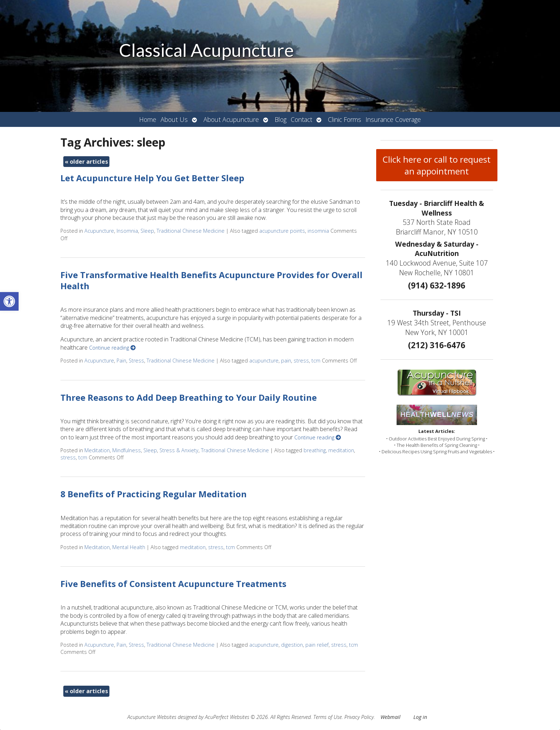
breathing (315, 450)
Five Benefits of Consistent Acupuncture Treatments (173, 584)
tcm (316, 361)
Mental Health (129, 547)
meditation (341, 450)
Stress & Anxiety (179, 450)
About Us (174, 119)
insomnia (318, 231)
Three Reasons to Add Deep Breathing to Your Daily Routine (189, 397)
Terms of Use (328, 717)
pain (286, 361)
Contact (301, 119)
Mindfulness (127, 450)
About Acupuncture (231, 119)
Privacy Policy (359, 717)
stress (301, 361)
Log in (420, 717)
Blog (281, 119)
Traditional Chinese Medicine (191, 231)
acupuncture (264, 361)
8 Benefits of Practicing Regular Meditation (154, 494)
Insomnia (127, 231)
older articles (86, 162)
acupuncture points (282, 231)
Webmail (390, 717)
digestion (292, 645)
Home (148, 119)
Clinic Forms (345, 119)
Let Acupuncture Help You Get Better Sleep (152, 178)
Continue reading (112, 348)
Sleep (147, 231)
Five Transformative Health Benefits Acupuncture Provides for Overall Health (212, 280)
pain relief (317, 645)
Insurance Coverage (393, 119)
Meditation (97, 450)
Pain (121, 361)
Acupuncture (99, 231)
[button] (9, 301)
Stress (136, 361)
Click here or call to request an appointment (437, 165)
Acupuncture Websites (152, 717)
